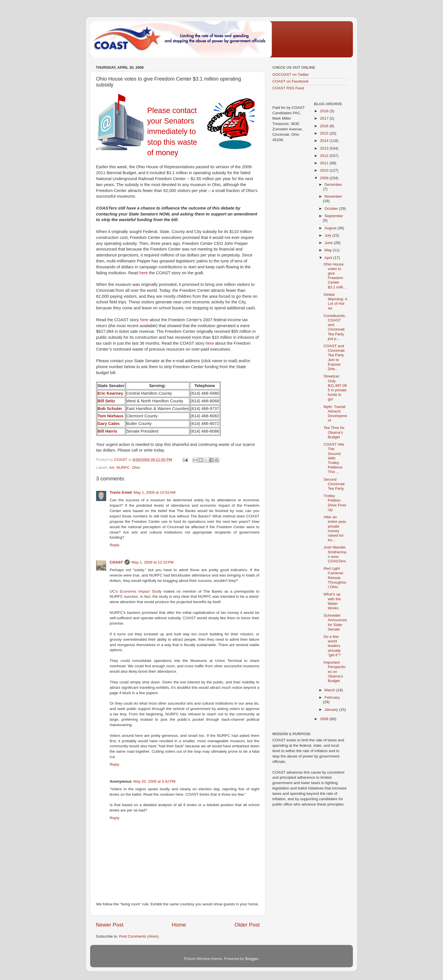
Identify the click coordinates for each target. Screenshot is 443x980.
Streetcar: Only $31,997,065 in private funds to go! (335, 388)
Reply (115, 545)
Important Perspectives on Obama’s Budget (335, 672)
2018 (325, 111)
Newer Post (110, 925)
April (329, 258)
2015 (325, 133)
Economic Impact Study (141, 591)
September (334, 216)
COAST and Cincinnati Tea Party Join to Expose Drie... (334, 357)
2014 (325, 141)
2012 (325, 156)
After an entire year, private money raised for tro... (335, 528)
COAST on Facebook (290, 81)
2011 (325, 163)
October (332, 209)
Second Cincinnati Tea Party (334, 484)
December (333, 184)
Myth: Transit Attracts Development (335, 414)
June (329, 243)
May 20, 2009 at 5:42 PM (154, 781)
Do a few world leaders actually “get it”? (332, 646)
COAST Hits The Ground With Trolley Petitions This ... (334, 458)
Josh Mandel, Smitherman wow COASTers (335, 554)
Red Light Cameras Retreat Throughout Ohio (335, 578)
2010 (325, 170)
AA (112, 468)
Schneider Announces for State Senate (335, 622)
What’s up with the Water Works (332, 601)
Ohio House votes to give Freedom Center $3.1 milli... (335, 276)
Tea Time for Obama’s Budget (334, 432)
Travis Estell (121, 492)
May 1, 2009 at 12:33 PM (152, 562)
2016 (325, 126)
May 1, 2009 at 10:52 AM (155, 492)
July (329, 235)
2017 (325, 118)
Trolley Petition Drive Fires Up (335, 503)
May (329, 250)
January (332, 710)
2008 (325, 719)
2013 (325, 148)
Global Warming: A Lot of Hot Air (335, 301)
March (330, 690)
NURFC (123, 468)
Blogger (252, 959)
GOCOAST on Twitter (291, 75)
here (144, 273)
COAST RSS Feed (288, 88)
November (333, 196)
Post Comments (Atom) (139, 936)
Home (179, 925)
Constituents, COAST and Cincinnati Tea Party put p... (335, 327)
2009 (325, 178)
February (332, 697)
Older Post (247, 925)
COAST (116, 562)
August (331, 228)
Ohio (136, 468)
